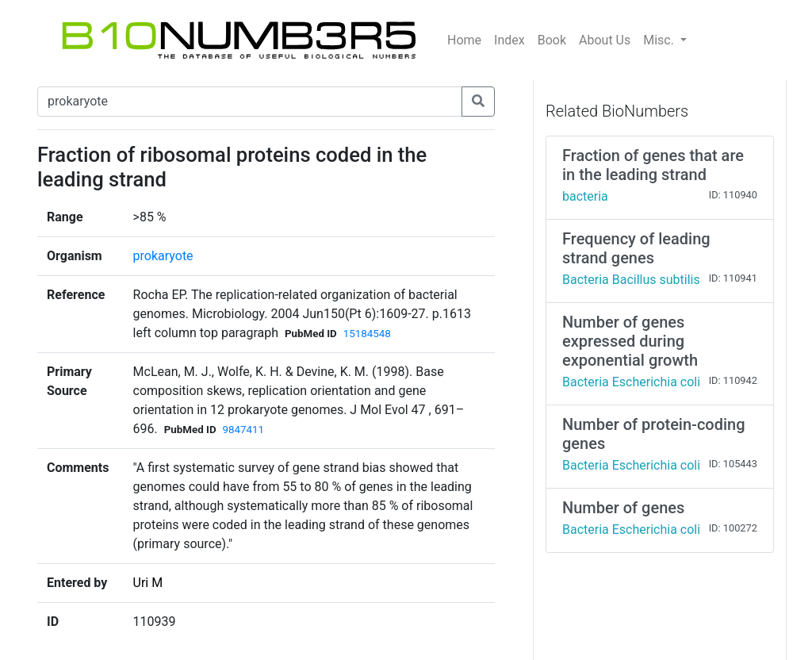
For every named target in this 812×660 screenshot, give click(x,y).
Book (552, 40)
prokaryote (163, 256)
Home (464, 40)
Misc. (660, 40)
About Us (605, 40)
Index (509, 40)
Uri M (148, 583)
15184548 (367, 334)
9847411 (243, 430)
